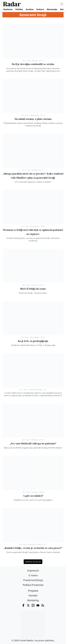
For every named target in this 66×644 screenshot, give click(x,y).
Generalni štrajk (35, 389)
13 (41, 60)
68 (42, 492)
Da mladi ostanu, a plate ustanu (33, 119)
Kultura (40, 9)
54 (43, 337)
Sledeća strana (33, 562)
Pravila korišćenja (33, 580)
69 (43, 226)
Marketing (33, 600)
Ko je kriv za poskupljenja (33, 341)
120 (41, 440)
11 (41, 170)
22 (42, 285)
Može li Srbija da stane (33, 289)
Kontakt (33, 595)
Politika (19, 9)
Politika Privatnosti (33, 585)
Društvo (30, 9)
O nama (33, 575)
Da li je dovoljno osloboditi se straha (33, 64)
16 (43, 115)
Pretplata (33, 591)
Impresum (33, 571)
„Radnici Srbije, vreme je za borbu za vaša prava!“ (33, 548)
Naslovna (8, 9)
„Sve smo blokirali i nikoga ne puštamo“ (33, 443)
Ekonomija (52, 9)
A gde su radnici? (33, 496)
